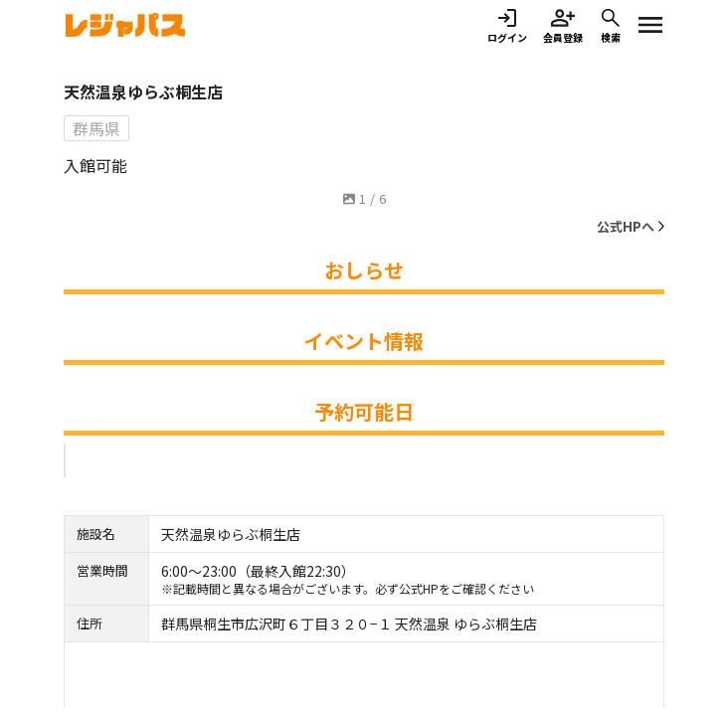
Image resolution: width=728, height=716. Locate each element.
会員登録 (563, 25)
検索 (611, 25)
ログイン (507, 25)
